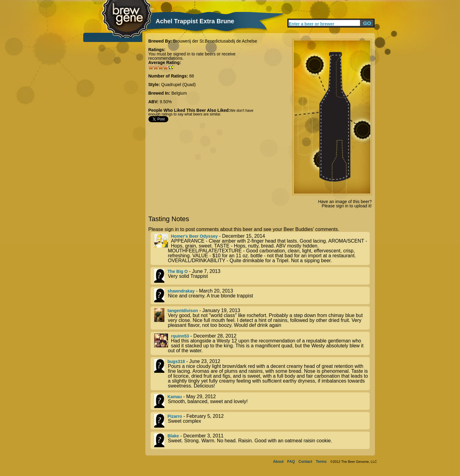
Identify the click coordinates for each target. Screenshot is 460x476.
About (278, 462)
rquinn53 (180, 336)
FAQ (291, 462)
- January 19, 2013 (262, 318)
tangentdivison (183, 311)
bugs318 (176, 361)
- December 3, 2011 (262, 440)
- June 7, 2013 (262, 276)
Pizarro (175, 416)
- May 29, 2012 (262, 401)
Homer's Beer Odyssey (194, 236)
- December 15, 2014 (262, 248)
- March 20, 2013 (262, 295)
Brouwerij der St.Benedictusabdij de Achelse (215, 41)
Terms (321, 462)
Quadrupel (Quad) (179, 85)
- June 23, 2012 (262, 374)
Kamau (175, 397)
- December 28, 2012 (262, 343)
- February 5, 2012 (262, 421)
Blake (173, 436)
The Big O (178, 271)
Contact (305, 462)
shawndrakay (181, 291)
